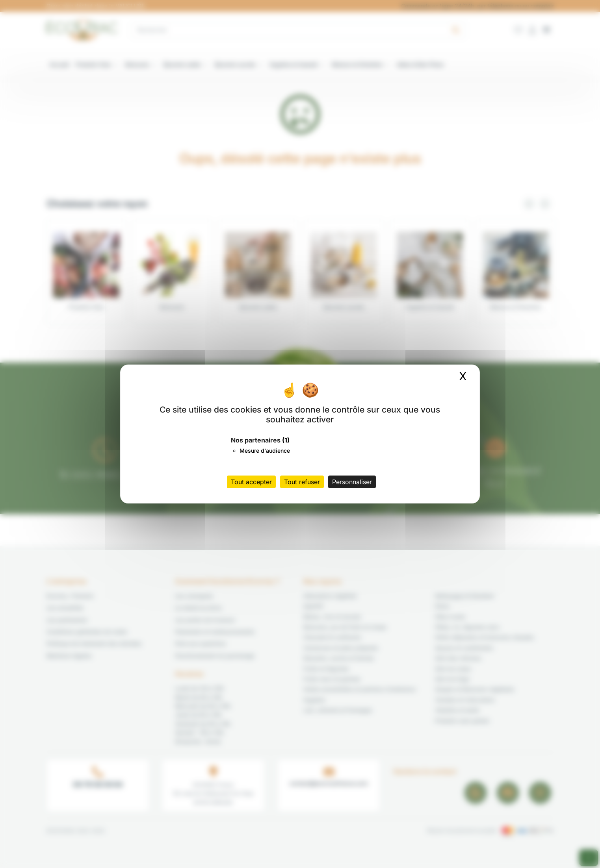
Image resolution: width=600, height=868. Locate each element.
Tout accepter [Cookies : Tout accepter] (251, 482)
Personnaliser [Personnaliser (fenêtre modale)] (352, 482)
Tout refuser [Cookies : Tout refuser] (302, 482)
